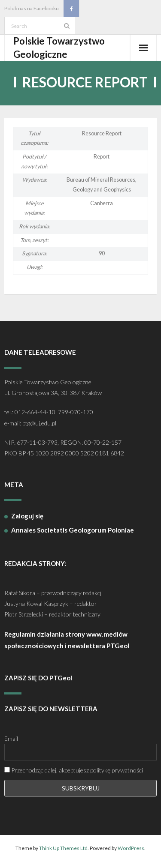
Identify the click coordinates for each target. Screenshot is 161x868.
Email (11, 738)
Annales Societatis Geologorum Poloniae (73, 530)
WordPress (131, 848)
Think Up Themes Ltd (63, 848)
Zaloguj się (27, 516)
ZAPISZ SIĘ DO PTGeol (38, 678)
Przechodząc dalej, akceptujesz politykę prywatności (74, 770)
